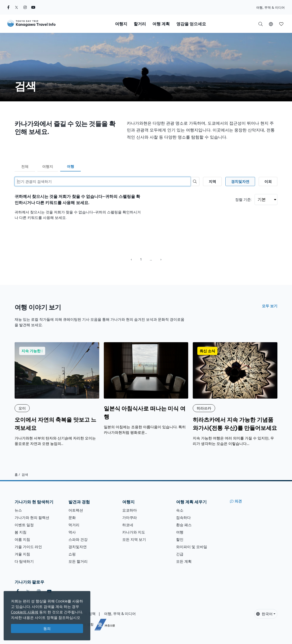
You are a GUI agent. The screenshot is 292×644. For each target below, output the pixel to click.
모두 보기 (270, 306)
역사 (72, 532)
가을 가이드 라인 (28, 547)
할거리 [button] (140, 24)
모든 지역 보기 (134, 539)
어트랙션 (76, 510)
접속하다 (183, 518)
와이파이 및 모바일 (192, 547)
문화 (72, 518)
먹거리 (74, 525)
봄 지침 (21, 532)
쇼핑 (72, 554)
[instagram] (25, 7)
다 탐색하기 (24, 561)
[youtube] (33, 7)
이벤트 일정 (24, 525)
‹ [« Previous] (131, 259)
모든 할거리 (78, 561)
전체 (25, 166)
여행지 (48, 166)
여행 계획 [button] (161, 24)
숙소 (180, 510)
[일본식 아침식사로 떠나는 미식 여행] (146, 389)
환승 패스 (184, 525)
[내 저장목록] (281, 24)
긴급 (180, 554)
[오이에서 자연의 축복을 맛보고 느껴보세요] (57, 394)
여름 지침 (22, 539)
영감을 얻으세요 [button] (191, 24)
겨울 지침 (22, 554)
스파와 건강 (78, 539)
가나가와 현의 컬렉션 (32, 518)
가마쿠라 (130, 518)
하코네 (128, 525)
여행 (70, 166)
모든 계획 (184, 561)
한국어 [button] (264, 614)
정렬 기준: (243, 200)
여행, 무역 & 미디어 (270, 7)
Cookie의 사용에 (25, 612)
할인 (180, 539)
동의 (47, 628)
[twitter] (17, 7)
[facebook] (8, 7)
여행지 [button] (121, 24)
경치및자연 (78, 547)
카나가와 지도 (134, 532)
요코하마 (130, 510)
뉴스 (18, 510)
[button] (271, 24)
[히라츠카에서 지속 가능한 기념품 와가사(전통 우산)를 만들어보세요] (235, 394)
